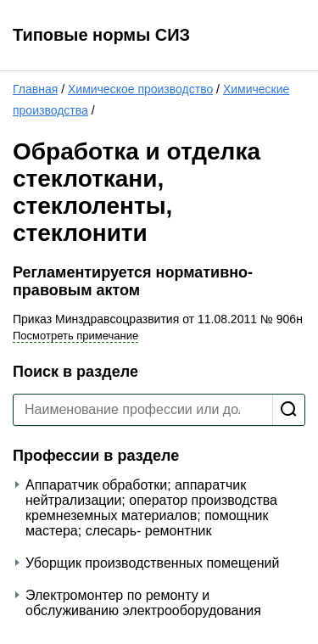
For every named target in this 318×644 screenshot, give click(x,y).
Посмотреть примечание (75, 336)
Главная (35, 89)
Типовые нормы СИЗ (101, 35)
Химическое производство (140, 89)
